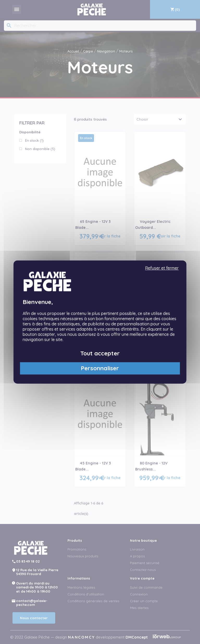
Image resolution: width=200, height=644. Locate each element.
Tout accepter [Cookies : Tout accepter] (100, 353)
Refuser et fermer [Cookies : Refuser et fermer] (162, 268)
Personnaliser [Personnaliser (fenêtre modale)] (100, 368)
